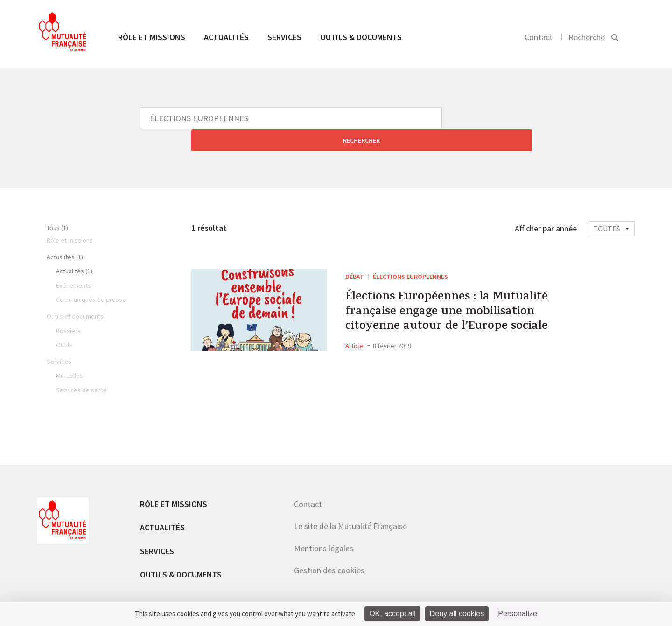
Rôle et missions (152, 37)
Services (284, 37)
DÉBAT (355, 255)
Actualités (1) (65, 235)
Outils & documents (361, 37)
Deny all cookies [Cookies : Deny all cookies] (457, 614)
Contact (539, 37)
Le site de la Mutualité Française (350, 504)
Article (354, 335)
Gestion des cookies (329, 548)
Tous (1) (57, 206)
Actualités (226, 37)
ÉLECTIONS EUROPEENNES (410, 255)
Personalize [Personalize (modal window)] (518, 614)
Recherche (587, 37)
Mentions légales (324, 526)
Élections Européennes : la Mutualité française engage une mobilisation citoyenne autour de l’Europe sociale (462, 296)
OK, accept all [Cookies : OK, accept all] (392, 614)
